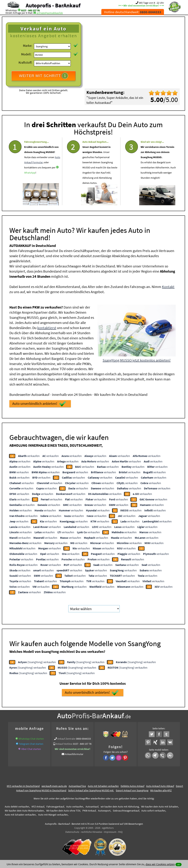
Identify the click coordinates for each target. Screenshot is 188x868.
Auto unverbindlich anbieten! (39, 404)
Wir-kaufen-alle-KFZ (161, 790)
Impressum (110, 832)
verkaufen (29, 456)
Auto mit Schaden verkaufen (103, 786)
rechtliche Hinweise (92, 832)
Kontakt (168, 287)
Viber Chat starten (31, 749)
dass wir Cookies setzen (160, 864)
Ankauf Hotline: (64, 744)
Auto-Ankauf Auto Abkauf (160, 786)
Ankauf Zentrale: (66, 739)
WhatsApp (30, 183)
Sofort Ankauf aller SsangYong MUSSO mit (91, 790)
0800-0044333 (83, 739)
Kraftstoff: (25, 62)
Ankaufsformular (74, 754)
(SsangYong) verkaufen (37, 662)
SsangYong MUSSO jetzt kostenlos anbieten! (137, 360)
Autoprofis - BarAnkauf (53, 5)
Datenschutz (72, 832)
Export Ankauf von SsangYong (132, 790)
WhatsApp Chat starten (31, 739)
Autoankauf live (77, 786)
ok (179, 864)
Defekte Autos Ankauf (132, 786)
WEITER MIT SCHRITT (44, 76)
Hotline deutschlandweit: (133, 12)
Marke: (28, 46)
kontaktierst (47, 328)
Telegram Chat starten (31, 744)
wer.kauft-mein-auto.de (54, 786)
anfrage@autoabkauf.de (50, 13)
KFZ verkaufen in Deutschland (23, 786)
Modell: (26, 54)
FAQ (120, 832)
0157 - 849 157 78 (30, 10)
